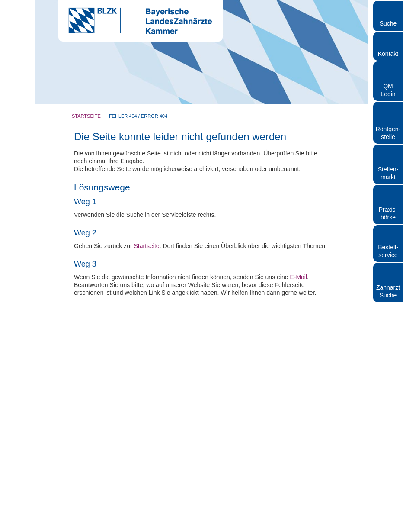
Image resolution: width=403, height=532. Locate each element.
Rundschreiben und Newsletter (197, 528)
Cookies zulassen (328, 356)
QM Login (388, 90)
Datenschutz (252, 528)
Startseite (86, 116)
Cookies (358, 528)
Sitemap (334, 528)
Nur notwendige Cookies (75, 356)
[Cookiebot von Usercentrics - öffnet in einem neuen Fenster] (352, 171)
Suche (388, 23)
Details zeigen (350, 330)
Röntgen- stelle (388, 133)
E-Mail (298, 448)
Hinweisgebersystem (296, 528)
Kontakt (388, 54)
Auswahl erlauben (201, 356)
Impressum (143, 528)
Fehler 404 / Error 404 (138, 116)
